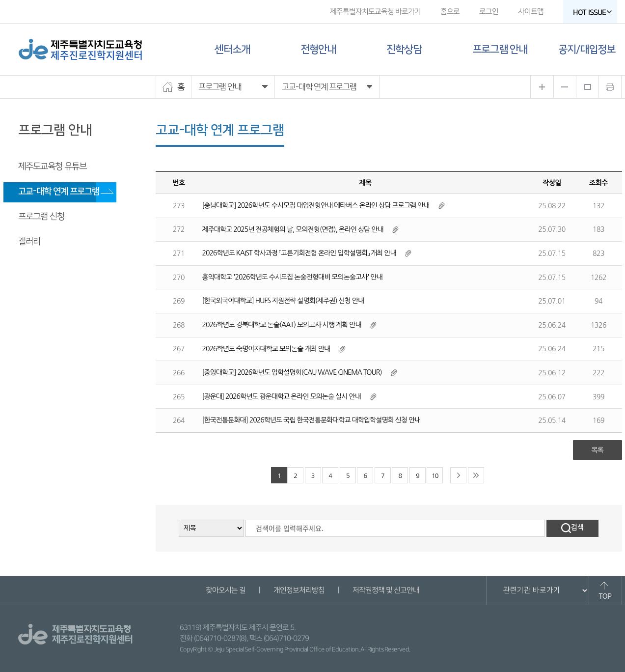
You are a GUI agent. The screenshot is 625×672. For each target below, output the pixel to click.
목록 (597, 450)
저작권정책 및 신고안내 (386, 590)
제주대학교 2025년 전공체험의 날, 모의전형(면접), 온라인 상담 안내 (293, 229)
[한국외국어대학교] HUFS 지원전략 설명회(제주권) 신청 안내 (283, 301)
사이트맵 (530, 12)
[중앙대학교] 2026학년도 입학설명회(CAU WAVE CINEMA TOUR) (292, 372)
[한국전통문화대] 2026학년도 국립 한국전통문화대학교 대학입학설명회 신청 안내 (312, 420)
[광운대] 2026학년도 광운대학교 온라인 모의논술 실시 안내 (282, 396)
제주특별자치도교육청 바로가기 (375, 12)
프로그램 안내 (500, 49)
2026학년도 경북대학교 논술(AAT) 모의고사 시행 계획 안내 (282, 325)
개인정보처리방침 (299, 590)
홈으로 (449, 12)
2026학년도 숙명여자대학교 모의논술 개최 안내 (266, 349)
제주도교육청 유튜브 (52, 167)
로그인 (488, 12)
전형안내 (318, 49)
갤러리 (29, 242)
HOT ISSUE (592, 13)
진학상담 (404, 49)
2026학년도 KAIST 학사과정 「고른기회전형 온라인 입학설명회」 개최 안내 (299, 253)
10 (435, 476)
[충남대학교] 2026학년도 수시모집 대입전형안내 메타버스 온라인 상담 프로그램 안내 (316, 205)
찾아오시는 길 (226, 590)
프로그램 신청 (41, 217)
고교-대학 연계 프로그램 (59, 192)
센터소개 (232, 49)
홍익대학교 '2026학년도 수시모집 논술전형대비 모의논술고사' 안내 (292, 277)
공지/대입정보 (587, 49)
